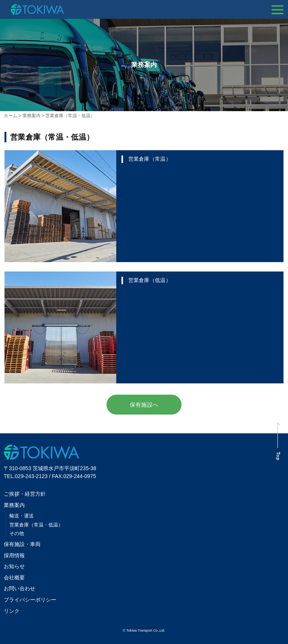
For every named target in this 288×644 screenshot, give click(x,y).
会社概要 (14, 578)
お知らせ (14, 566)
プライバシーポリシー (30, 600)
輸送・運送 (22, 516)
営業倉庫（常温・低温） (36, 525)
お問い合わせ (19, 588)
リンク (12, 611)
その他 (17, 533)
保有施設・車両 (25, 544)
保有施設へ (144, 405)
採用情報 (14, 555)
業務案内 (14, 505)
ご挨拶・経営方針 (25, 494)
